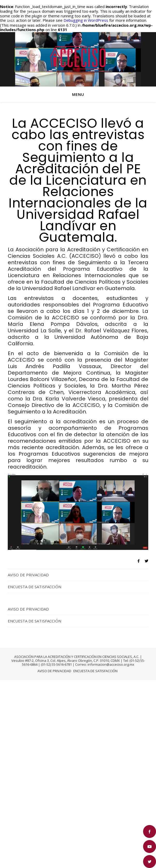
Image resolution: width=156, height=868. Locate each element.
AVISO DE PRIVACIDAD (28, 574)
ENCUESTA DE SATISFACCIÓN (34, 586)
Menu (78, 94)
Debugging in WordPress (86, 20)
